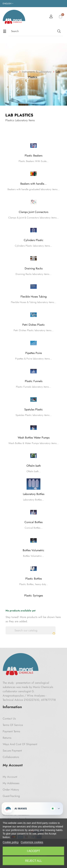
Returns (7, 738)
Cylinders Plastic (34, 240)
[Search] (31, 630)
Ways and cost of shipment (20, 744)
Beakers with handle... (33, 184)
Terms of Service (13, 725)
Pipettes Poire (34, 353)
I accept (33, 851)
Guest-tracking (11, 796)
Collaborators (11, 757)
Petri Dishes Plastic (34, 325)
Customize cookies (32, 842)
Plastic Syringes (34, 595)
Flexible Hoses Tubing (34, 297)
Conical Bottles (33, 522)
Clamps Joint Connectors (33, 212)
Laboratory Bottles (34, 494)
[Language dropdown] (8, 4)
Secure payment (12, 751)
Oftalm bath (34, 466)
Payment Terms (11, 731)
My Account (10, 777)
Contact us (9, 719)
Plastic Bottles (34, 579)
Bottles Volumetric (33, 550)
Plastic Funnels (34, 381)
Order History (11, 790)
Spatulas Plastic (34, 409)
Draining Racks (34, 268)
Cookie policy (11, 842)
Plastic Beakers (33, 156)
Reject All (34, 861)
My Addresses (11, 783)
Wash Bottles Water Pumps (34, 438)
